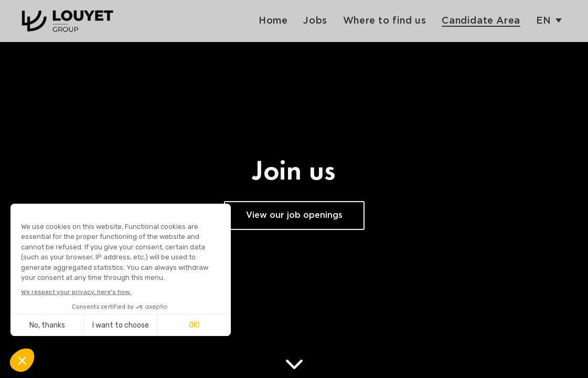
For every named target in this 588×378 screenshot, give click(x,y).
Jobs (315, 21)
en (544, 21)
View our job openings (294, 216)
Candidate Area (481, 21)
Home (273, 21)
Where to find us (385, 21)
